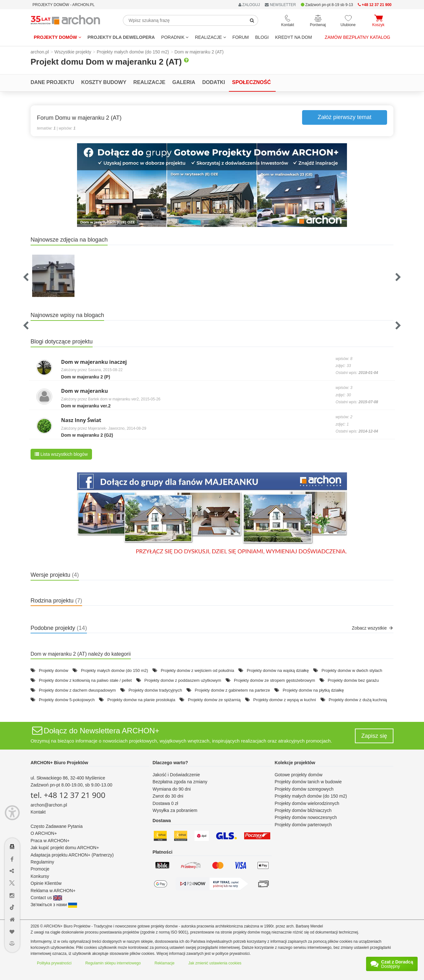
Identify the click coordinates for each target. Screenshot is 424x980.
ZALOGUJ (249, 5)
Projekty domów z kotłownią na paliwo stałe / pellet (85, 680)
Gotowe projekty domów (299, 775)
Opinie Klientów (46, 883)
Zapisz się (374, 736)
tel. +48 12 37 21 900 (68, 795)
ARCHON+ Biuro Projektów (59, 763)
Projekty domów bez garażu (353, 680)
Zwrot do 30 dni (168, 796)
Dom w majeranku (85, 391)
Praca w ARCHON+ (50, 841)
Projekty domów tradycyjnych (155, 690)
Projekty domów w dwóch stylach (352, 670)
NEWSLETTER (280, 5)
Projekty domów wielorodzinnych (307, 803)
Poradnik (175, 37)
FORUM (240, 37)
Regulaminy (42, 862)
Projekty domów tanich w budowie (308, 782)
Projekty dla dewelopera (121, 37)
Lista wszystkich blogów (61, 454)
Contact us (46, 898)
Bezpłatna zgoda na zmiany (180, 782)
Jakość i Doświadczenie (176, 775)
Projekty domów (57, 37)
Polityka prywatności (54, 963)
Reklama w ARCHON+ (53, 891)
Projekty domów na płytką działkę (313, 690)
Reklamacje (165, 963)
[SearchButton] (252, 20)
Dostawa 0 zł (165, 803)
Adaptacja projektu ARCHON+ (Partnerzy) (72, 855)
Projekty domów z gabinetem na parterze (232, 690)
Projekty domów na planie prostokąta (141, 700)
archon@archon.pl (49, 805)
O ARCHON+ (44, 833)
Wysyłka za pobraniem (175, 810)
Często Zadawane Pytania (57, 826)
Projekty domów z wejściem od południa (198, 670)
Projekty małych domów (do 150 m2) (114, 670)
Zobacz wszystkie (373, 628)
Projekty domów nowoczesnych (306, 817)
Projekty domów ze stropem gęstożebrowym (275, 680)
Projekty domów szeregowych (304, 789)
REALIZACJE (210, 37)
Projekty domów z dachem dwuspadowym (77, 690)
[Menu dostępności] (12, 813)
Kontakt (38, 812)
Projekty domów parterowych (303, 825)
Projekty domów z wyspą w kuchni (284, 700)
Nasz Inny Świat (81, 420)
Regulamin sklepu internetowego (113, 963)
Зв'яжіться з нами (54, 905)
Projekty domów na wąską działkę (278, 670)
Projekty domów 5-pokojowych (67, 700)
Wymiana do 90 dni (172, 789)
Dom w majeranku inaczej (94, 362)
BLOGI (262, 37)
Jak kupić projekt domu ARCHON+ (65, 848)
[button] (212, 185)
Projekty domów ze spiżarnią (214, 700)
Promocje (40, 869)
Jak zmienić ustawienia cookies (215, 963)
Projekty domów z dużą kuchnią (358, 700)
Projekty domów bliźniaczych (303, 810)
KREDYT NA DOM (293, 37)
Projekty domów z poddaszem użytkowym (183, 680)
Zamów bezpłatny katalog (357, 37)
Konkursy (40, 876)
